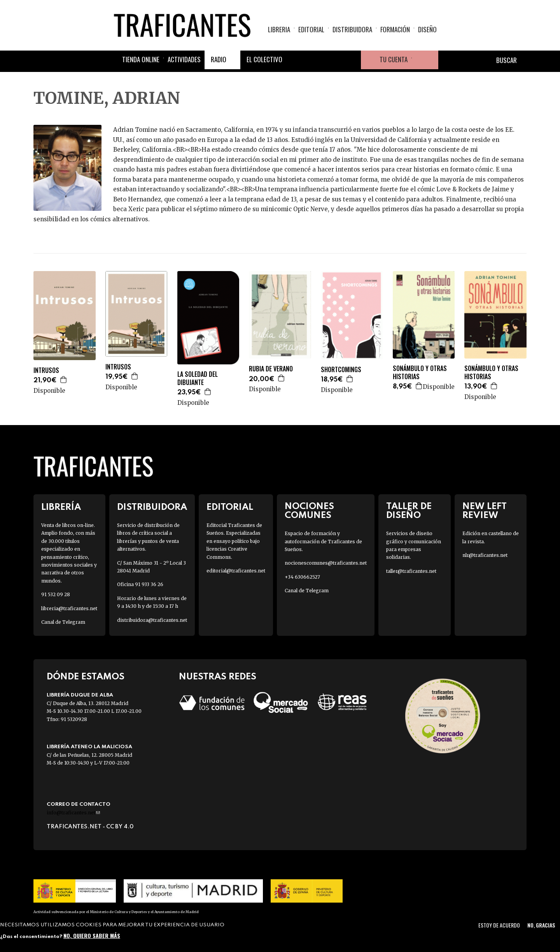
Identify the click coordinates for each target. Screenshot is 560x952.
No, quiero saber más (92, 935)
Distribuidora (352, 29)
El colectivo (264, 59)
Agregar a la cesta (64, 380)
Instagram (333, 60)
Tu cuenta (394, 59)
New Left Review (485, 511)
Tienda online (141, 59)
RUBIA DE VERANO (271, 369)
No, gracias (541, 925)
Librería (61, 507)
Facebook (296, 60)
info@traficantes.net (73, 813)
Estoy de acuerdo (499, 925)
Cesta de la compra (425, 60)
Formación (395, 29)
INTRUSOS (46, 370)
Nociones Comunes (309, 511)
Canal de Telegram (63, 622)
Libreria (279, 29)
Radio (219, 59)
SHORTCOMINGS (341, 370)
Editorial (311, 29)
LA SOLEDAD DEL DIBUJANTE (198, 378)
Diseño (427, 29)
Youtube (352, 60)
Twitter (314, 60)
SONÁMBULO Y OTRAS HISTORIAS (420, 373)
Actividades (184, 59)
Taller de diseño (409, 511)
